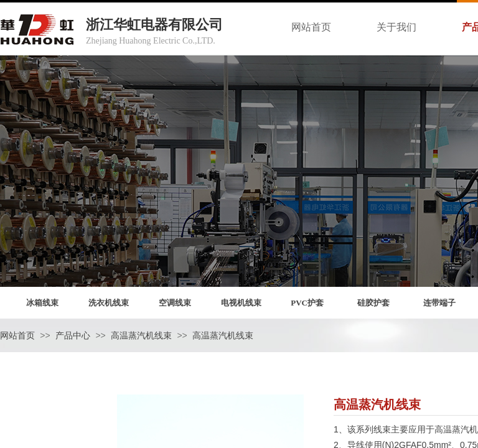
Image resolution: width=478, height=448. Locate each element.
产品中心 (73, 336)
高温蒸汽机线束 (141, 336)
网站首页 (17, 336)
